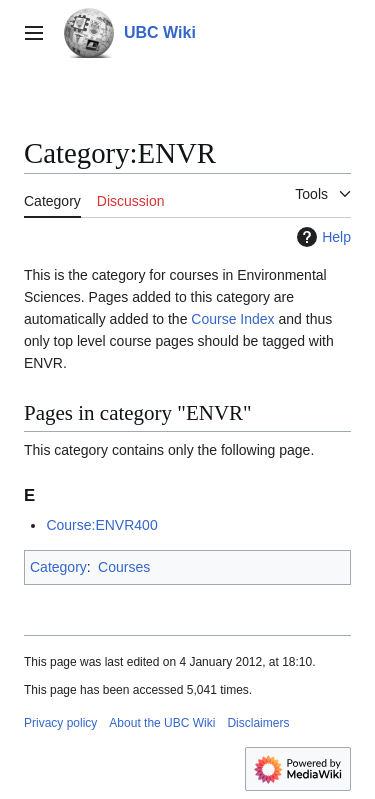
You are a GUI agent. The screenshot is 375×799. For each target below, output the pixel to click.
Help (321, 237)
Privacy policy (60, 723)
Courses (124, 567)
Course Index (232, 319)
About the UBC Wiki (162, 723)
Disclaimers (258, 723)
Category (58, 567)
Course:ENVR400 (101, 525)
